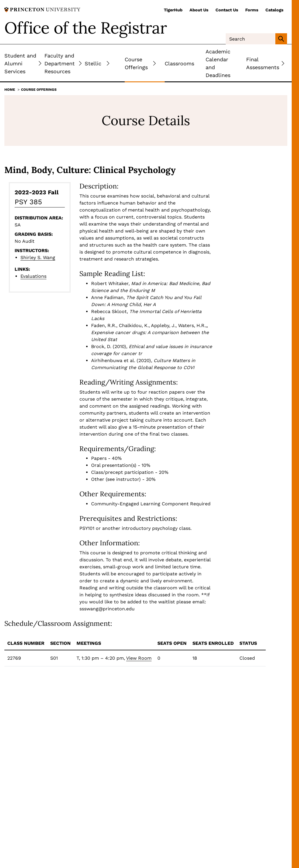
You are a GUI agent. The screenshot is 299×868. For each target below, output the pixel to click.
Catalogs (274, 10)
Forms (252, 10)
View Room (139, 658)
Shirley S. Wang (38, 257)
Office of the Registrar (86, 28)
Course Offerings (39, 90)
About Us (199, 10)
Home (10, 90)
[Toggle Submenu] (40, 63)
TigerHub (173, 10)
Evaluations (33, 276)
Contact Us (227, 10)
